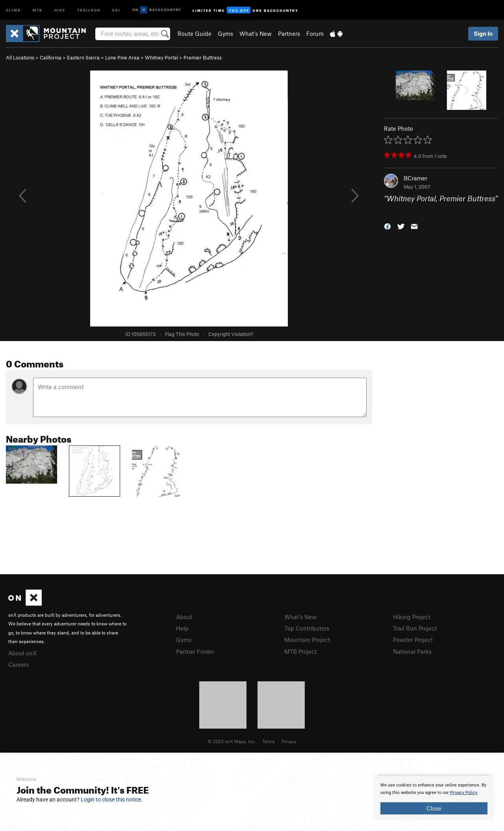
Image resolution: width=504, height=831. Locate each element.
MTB (38, 10)
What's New (256, 33)
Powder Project (413, 640)
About (184, 617)
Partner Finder (195, 651)
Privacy (289, 741)
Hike (60, 10)
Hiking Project (412, 617)
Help (182, 628)
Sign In (483, 33)
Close (434, 808)
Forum (315, 33)
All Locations (20, 58)
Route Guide (195, 33)
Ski (116, 10)
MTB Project (300, 651)
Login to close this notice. (112, 799)
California (51, 58)
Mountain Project (307, 640)
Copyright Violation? (231, 334)
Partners (289, 33)
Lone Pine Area (122, 58)
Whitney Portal (161, 58)
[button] (387, 225)
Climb (13, 10)
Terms (269, 741)
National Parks (412, 651)
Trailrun (89, 10)
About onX (22, 653)
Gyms (225, 33)
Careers (19, 664)
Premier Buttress (203, 58)
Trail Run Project (415, 628)
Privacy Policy (464, 793)
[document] (434, 798)
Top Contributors (307, 628)
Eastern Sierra (83, 58)
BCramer (415, 178)
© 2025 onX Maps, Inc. (232, 741)
